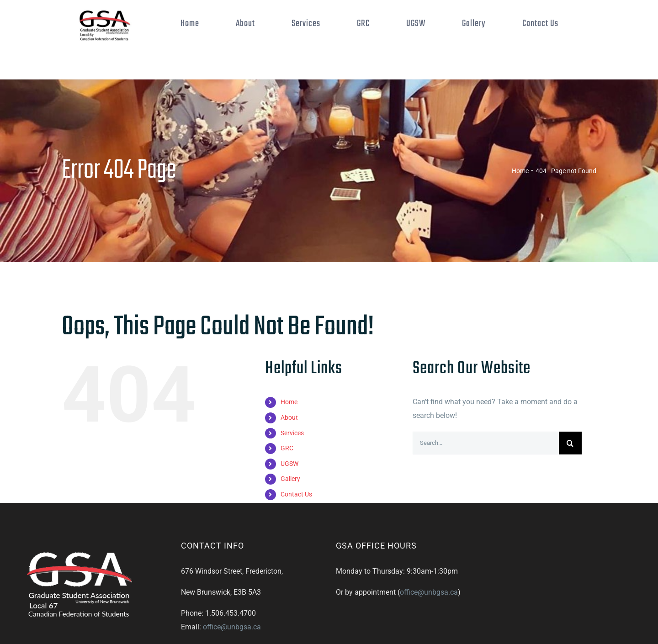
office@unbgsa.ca (232, 627)
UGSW (289, 464)
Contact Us (296, 494)
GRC (287, 448)
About (289, 417)
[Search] (570, 443)
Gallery (290, 479)
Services (292, 433)
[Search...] (486, 443)
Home (289, 402)
